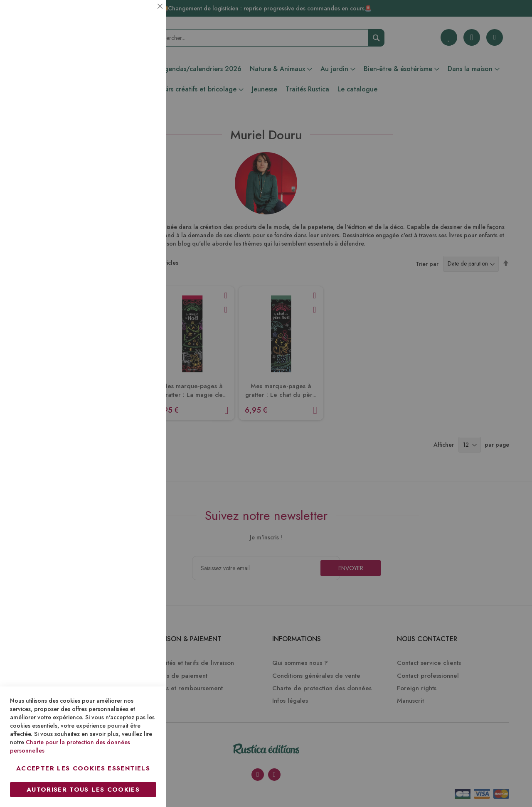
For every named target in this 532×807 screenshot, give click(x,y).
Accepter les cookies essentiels (83, 768)
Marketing (143, 201)
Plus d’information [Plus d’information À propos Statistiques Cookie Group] (132, 165)
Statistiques (143, 113)
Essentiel (143, 16)
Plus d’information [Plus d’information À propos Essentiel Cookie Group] (132, 77)
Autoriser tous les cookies (83, 790)
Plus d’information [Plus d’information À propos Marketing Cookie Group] (132, 253)
